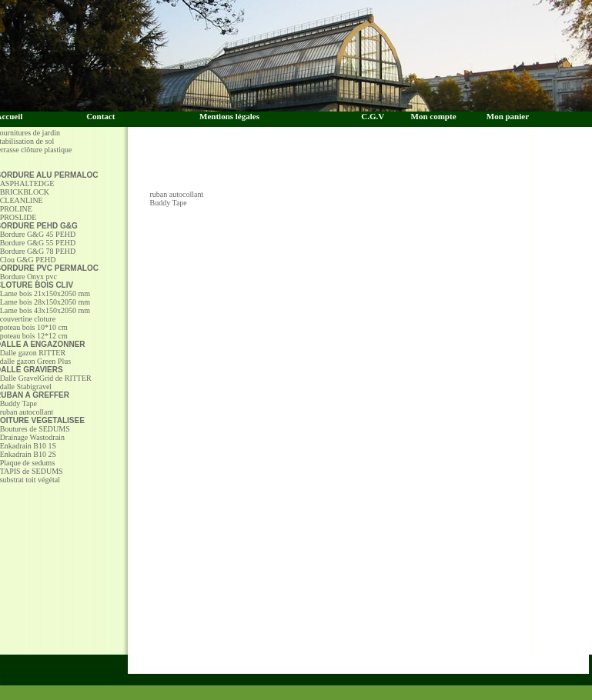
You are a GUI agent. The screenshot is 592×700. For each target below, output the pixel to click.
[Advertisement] (372, 167)
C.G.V (376, 116)
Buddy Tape (169, 203)
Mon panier (508, 116)
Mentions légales (229, 116)
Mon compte (434, 116)
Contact (100, 116)
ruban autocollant (177, 194)
